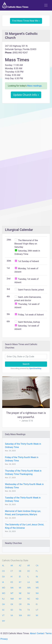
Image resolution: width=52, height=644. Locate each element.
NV (29, 593)
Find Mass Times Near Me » (26, 21)
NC (29, 599)
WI (37, 616)
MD (3, 588)
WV (29, 616)
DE (20, 571)
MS (37, 588)
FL (37, 571)
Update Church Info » (26, 95)
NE (20, 593)
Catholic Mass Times (15, 5)
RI (37, 604)
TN (20, 610)
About (33, 633)
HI (12, 577)
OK (12, 604)
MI (20, 588)
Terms (48, 633)
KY (20, 582)
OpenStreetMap (35, 368)
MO (3, 593)
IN (37, 577)
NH (37, 593)
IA (3, 582)
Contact (41, 633)
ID (20, 577)
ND (37, 599)
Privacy (4, 639)
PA (28, 604)
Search (26, 364)
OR (20, 604)
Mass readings (34, 86)
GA (3, 577)
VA (12, 616)
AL (3, 566)
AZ (20, 566)
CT (12, 571)
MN (29, 588)
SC (3, 610)
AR (29, 566)
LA (28, 582)
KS (12, 582)
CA (37, 566)
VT (3, 616)
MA (12, 588)
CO (3, 571)
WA (20, 616)
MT (12, 593)
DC (29, 571)
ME (37, 582)
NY (20, 599)
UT (37, 610)
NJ (3, 599)
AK (12, 566)
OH (3, 604)
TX (28, 610)
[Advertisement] (26, 133)
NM (12, 599)
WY (3, 621)
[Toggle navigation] (46, 5)
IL (28, 577)
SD (12, 610)
